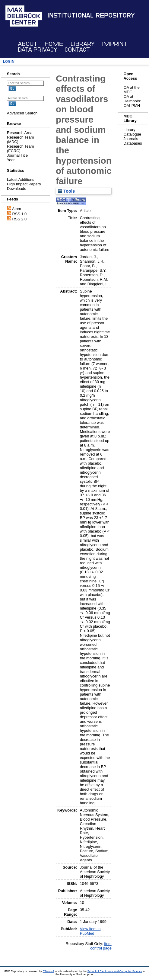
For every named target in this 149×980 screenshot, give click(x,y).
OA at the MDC (132, 90)
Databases (133, 143)
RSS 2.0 (20, 219)
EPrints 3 (48, 971)
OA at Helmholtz (132, 99)
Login (9, 61)
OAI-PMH (132, 106)
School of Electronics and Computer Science (115, 971)
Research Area (20, 133)
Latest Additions (21, 179)
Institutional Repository (91, 15)
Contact (77, 50)
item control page (101, 946)
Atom (17, 209)
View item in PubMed (90, 931)
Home (54, 44)
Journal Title (17, 155)
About (28, 44)
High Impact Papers (24, 184)
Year (11, 160)
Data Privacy (38, 50)
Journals (131, 139)
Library (83, 44)
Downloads (16, 189)
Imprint (115, 44)
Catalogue (132, 134)
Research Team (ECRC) (20, 149)
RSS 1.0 (20, 214)
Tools (66, 191)
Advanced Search (22, 113)
